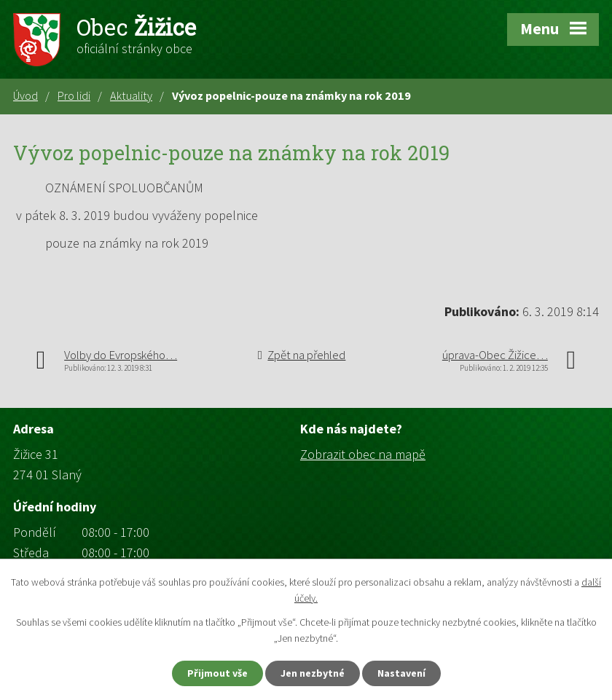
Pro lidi (74, 95)
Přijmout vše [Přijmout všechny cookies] (217, 673)
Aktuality (131, 95)
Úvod (25, 95)
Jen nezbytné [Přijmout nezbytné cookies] (313, 673)
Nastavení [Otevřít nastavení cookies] (401, 673)
